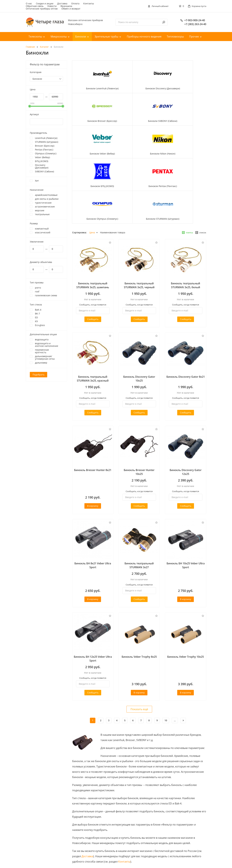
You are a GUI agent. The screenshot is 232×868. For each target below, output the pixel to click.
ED (36, 317)
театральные (42, 214)
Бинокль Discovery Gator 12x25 (186, 421)
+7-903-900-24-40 (195, 20)
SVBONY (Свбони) (44, 172)
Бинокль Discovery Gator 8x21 (186, 326)
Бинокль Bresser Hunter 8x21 (93, 420)
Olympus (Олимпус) (46, 154)
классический (43, 233)
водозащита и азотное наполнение (47, 345)
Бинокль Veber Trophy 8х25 (139, 606)
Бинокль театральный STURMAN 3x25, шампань (93, 235)
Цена (92, 182)
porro (38, 288)
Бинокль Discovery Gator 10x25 (139, 328)
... (175, 670)
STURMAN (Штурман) (47, 142)
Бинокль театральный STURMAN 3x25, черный (139, 235)
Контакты (89, 3)
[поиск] (164, 22)
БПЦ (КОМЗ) (42, 161)
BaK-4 (38, 310)
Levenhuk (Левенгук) (46, 138)
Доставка (62, 3)
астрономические (45, 207)
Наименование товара (113, 182)
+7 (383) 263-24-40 (195, 24)
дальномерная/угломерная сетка (45, 358)
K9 (36, 321)
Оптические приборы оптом (42, 9)
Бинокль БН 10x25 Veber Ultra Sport (186, 515)
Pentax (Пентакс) (44, 150)
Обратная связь (35, 6)
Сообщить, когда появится (93, 254)
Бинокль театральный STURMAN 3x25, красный (93, 328)
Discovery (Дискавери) (42, 166)
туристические (43, 203)
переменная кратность (42, 351)
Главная (30, 47)
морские (40, 210)
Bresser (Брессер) (45, 146)
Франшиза (66, 6)
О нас (29, 3)
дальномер (41, 363)
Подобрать (39, 375)
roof (37, 292)
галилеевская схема (46, 295)
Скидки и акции (45, 3)
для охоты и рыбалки (47, 199)
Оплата (75, 3)
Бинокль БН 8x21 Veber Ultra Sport (93, 515)
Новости (52, 6)
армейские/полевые (46, 195)
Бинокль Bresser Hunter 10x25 (139, 421)
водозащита (42, 340)
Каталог (44, 47)
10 (166, 670)
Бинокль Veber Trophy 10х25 (186, 606)
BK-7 (37, 314)
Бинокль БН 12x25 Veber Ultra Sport (93, 608)
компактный (42, 229)
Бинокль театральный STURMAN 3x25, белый (186, 235)
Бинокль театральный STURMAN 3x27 (139, 515)
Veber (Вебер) (42, 157)
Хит (37, 181)
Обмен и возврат (71, 9)
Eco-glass (40, 325)
